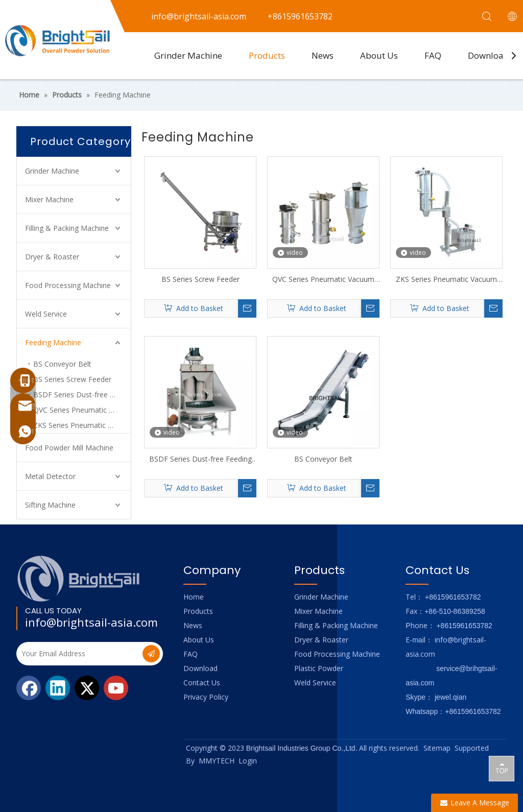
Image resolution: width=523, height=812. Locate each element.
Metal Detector (50, 476)
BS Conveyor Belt (62, 364)
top (502, 768)
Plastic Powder (319, 668)
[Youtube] (116, 688)
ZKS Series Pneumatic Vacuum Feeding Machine (446, 279)
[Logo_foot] (79, 578)
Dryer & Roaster (52, 257)
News (323, 55)
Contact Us (202, 683)
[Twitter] (87, 688)
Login (248, 761)
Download (489, 55)
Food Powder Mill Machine (69, 448)
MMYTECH (217, 761)
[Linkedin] (58, 688)
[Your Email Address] (78, 654)
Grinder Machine (188, 55)
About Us (379, 55)
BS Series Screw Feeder (72, 379)
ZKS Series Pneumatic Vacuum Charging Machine (82, 425)
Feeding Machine (53, 342)
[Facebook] (29, 688)
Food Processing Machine (68, 285)
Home (194, 597)
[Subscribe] (151, 654)
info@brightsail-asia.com (91, 622)
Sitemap (437, 748)
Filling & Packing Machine (67, 228)
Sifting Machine (50, 505)
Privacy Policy (206, 697)
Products (267, 55)
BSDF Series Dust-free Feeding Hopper (82, 395)
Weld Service (46, 314)
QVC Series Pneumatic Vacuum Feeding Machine (82, 410)
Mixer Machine (49, 199)
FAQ (433, 55)
